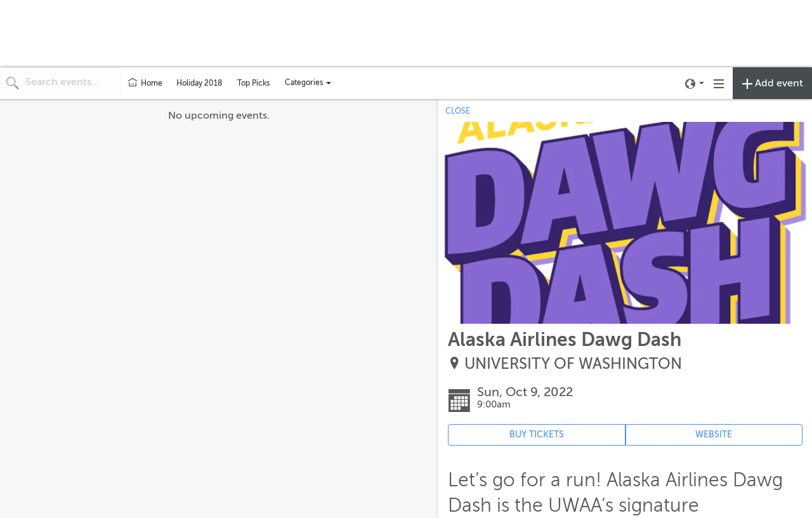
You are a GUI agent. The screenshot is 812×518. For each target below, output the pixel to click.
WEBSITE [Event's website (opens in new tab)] (714, 435)
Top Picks (253, 83)
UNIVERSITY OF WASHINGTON (573, 364)
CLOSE (458, 111)
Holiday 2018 (199, 83)
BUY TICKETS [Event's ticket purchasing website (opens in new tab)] (537, 435)
